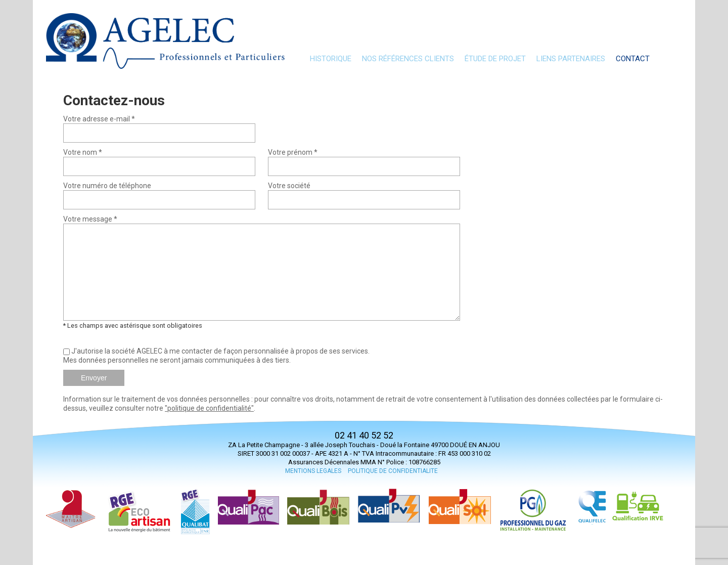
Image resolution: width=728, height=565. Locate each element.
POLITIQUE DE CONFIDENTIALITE (393, 471)
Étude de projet (495, 59)
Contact (633, 59)
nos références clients (408, 59)
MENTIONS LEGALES (313, 471)
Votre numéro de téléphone (107, 186)
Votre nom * (83, 152)
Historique (331, 59)
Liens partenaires (571, 59)
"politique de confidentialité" (209, 408)
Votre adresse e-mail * (99, 119)
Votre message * (90, 219)
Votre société (289, 186)
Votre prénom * (293, 152)
